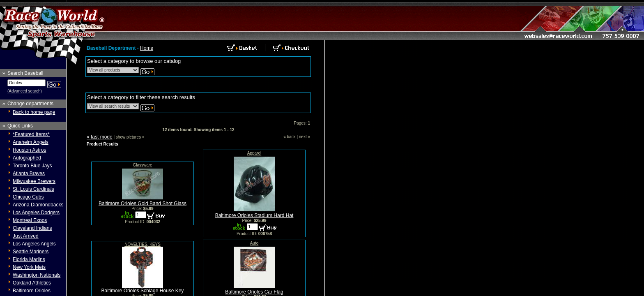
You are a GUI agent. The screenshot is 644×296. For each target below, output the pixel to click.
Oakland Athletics (32, 283)
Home (147, 48)
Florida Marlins (29, 259)
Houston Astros (29, 150)
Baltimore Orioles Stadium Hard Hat (254, 215)
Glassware (142, 165)
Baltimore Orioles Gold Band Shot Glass (143, 203)
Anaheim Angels (31, 142)
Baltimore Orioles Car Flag (254, 292)
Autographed (27, 158)
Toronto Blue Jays (32, 166)
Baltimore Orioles (32, 291)
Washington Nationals (37, 275)
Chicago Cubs (28, 197)
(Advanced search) (25, 91)
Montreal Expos (30, 220)
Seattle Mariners (31, 252)
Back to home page (34, 112)
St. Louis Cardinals (33, 189)
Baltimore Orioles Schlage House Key (143, 291)
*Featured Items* (31, 134)
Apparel (254, 153)
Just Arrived (26, 236)
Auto (254, 243)
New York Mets (29, 267)
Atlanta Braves (29, 173)
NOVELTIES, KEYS (143, 244)
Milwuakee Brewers (34, 181)
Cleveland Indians (32, 228)
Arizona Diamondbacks (38, 205)
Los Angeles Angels (34, 244)
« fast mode (100, 137)
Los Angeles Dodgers (36, 213)
